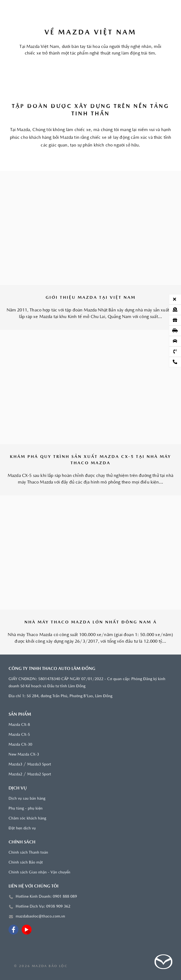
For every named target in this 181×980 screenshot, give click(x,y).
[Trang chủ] (90, 8)
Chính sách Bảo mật (26, 863)
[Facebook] (13, 930)
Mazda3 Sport (39, 765)
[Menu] (14, 8)
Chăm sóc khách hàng (27, 819)
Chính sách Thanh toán (28, 853)
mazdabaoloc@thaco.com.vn (40, 917)
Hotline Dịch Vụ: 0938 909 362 (43, 907)
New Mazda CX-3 (24, 755)
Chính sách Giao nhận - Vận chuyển (39, 872)
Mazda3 (15, 765)
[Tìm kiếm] (167, 8)
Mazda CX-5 (19, 735)
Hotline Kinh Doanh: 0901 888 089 (46, 897)
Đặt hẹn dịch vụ (22, 828)
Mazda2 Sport (39, 774)
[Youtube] (27, 930)
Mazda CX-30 (20, 745)
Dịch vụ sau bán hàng (27, 799)
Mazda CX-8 (19, 725)
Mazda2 (15, 774)
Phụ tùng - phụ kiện (26, 809)
